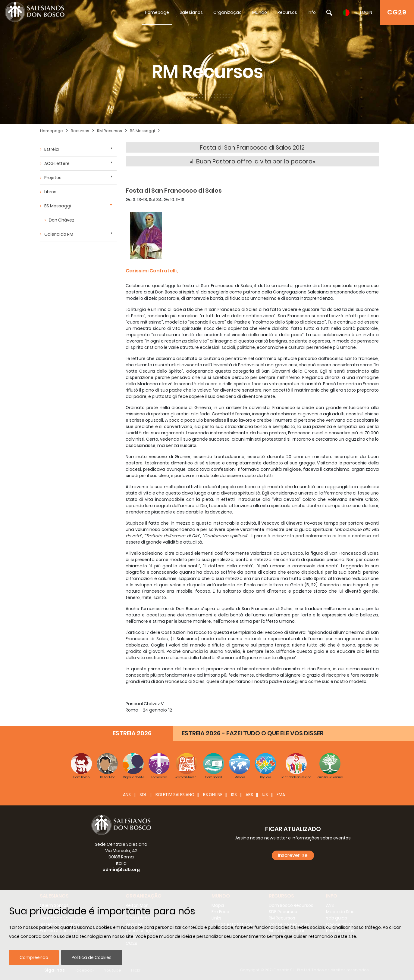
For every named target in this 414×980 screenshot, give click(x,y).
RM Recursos (110, 131)
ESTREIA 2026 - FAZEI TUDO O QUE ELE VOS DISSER (253, 733)
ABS (249, 795)
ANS (127, 795)
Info (312, 12)
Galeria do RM (59, 234)
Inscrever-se (293, 855)
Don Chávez (62, 220)
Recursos (287, 12)
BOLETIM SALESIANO (175, 795)
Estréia (52, 149)
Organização (227, 12)
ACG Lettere (57, 163)
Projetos (53, 178)
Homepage (157, 12)
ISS (234, 795)
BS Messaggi (142, 131)
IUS (265, 795)
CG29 (397, 12)
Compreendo (34, 957)
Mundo (260, 12)
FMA (281, 795)
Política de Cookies (92, 957)
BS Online (213, 795)
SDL (143, 795)
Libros (50, 192)
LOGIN (366, 12)
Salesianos (191, 12)
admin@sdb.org (121, 870)
